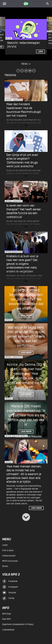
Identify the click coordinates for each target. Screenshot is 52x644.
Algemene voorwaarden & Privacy (18, 624)
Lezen (5, 545)
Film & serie (8, 550)
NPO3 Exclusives (10, 561)
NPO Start (7, 614)
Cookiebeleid (8, 630)
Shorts (5, 566)
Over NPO (6, 619)
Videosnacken (9, 556)
